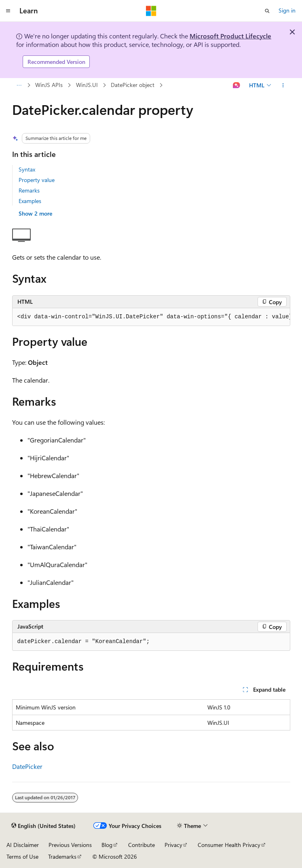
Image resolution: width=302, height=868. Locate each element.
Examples (30, 201)
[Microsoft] (151, 11)
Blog (107, 845)
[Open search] (267, 11)
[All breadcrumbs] (19, 85)
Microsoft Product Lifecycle (230, 36)
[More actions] (283, 85)
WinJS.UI (87, 85)
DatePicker (27, 766)
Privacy (173, 845)
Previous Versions (70, 845)
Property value (37, 180)
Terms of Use (22, 856)
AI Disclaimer (23, 845)
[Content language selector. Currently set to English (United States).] (43, 826)
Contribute (141, 845)
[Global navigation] (8, 11)
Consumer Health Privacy (229, 845)
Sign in (287, 10)
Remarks (29, 190)
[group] (151, 317)
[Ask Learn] (236, 85)
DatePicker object (133, 85)
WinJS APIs (49, 85)
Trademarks (62, 856)
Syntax (27, 169)
